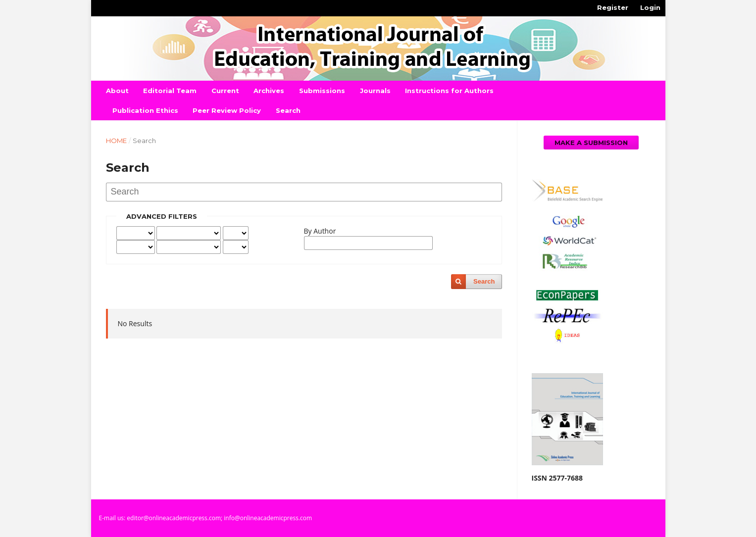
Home (116, 141)
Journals (375, 91)
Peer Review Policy (227, 110)
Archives (269, 91)
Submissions (322, 91)
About (117, 91)
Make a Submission (591, 143)
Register (613, 7)
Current (225, 91)
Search (288, 110)
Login (650, 7)
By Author (320, 231)
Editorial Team (170, 91)
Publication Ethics (145, 110)
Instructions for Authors (449, 91)
